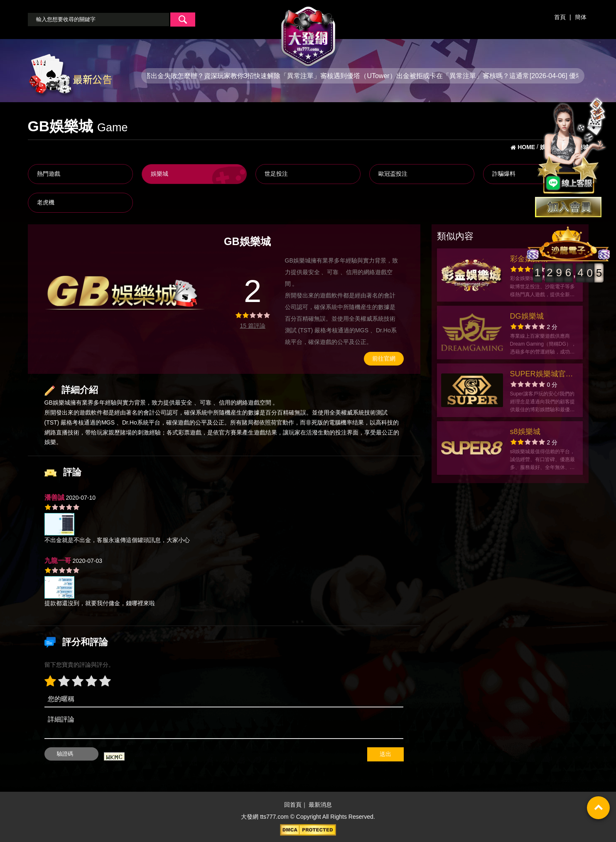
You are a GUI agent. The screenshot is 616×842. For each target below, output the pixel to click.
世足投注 (276, 174)
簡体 (581, 17)
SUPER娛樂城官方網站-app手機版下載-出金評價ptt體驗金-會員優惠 (542, 375)
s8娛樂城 (525, 432)
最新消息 (320, 805)
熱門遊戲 (49, 174)
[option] (125, 293)
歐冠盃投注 (393, 174)
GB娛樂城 (57, 403)
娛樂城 (160, 174)
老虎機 (46, 202)
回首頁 (293, 805)
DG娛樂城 (527, 316)
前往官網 (384, 358)
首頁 (560, 17)
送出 (385, 754)
